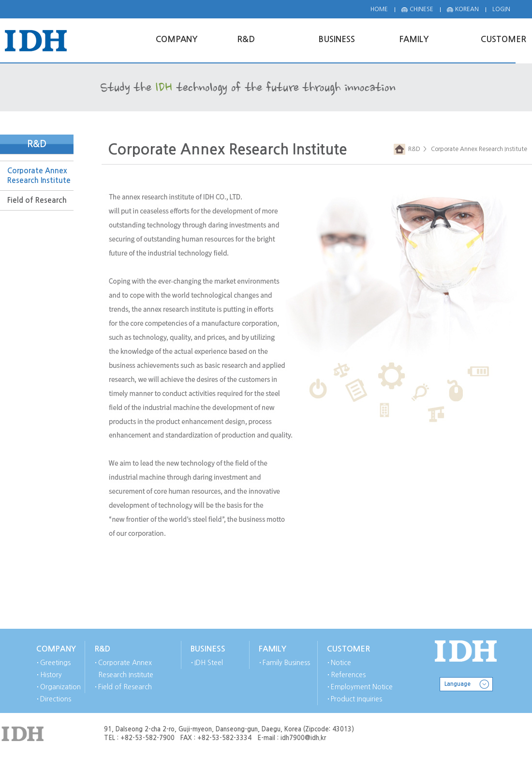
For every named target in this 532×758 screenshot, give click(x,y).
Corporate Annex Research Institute (39, 175)
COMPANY (56, 649)
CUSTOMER (348, 649)
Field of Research (37, 200)
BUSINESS (208, 649)
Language (458, 684)
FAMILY (273, 649)
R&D (413, 149)
